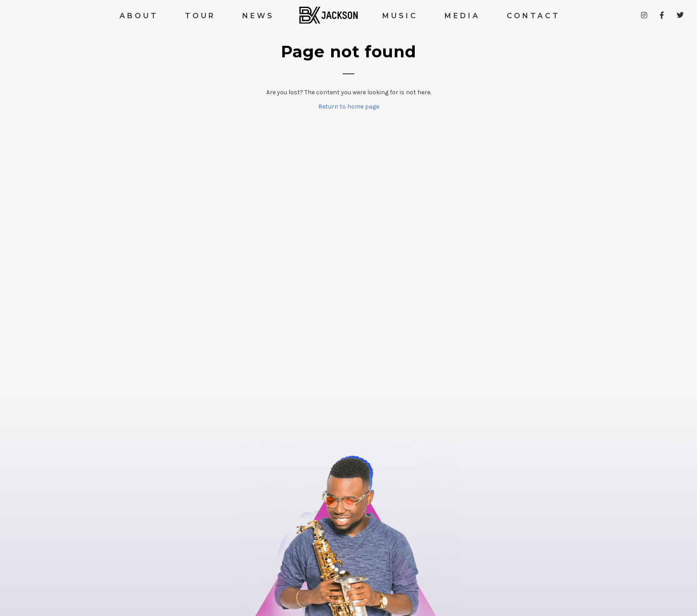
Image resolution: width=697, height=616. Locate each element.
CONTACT (533, 16)
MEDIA (462, 16)
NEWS (258, 16)
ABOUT (139, 16)
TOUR (200, 16)
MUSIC (400, 16)
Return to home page (349, 107)
